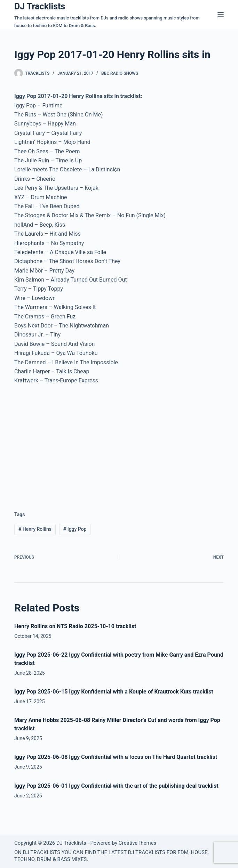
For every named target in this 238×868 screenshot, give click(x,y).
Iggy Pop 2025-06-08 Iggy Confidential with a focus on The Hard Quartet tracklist (116, 757)
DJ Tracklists (40, 6)
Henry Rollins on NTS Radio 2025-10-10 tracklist (75, 626)
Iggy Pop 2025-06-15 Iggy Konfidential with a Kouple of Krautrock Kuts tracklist (114, 692)
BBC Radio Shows (120, 73)
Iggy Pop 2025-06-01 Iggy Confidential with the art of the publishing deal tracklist (116, 786)
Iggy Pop (75, 529)
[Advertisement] (73, 443)
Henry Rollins (35, 529)
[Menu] (221, 15)
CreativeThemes (138, 843)
